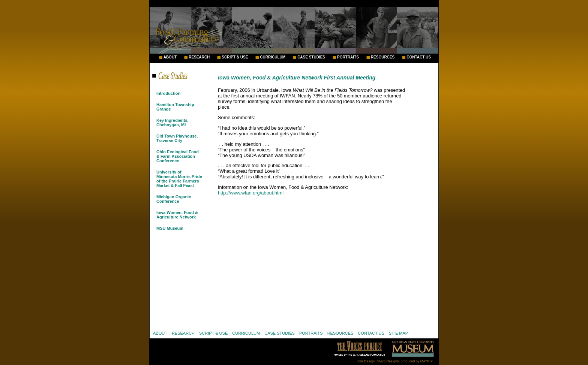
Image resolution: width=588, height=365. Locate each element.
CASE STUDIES (311, 57)
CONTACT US (419, 57)
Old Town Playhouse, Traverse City (177, 138)
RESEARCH (199, 57)
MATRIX (427, 361)
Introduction (168, 93)
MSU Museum (170, 228)
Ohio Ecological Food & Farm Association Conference (178, 156)
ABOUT (170, 57)
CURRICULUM (273, 57)
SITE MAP (398, 333)
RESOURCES (383, 57)
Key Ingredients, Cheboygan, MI (172, 123)
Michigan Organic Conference (174, 199)
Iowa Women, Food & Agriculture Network (177, 215)
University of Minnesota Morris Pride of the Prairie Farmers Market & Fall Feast (179, 179)
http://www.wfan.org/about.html (251, 193)
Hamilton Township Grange (175, 107)
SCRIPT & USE (235, 57)
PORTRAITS (348, 57)
